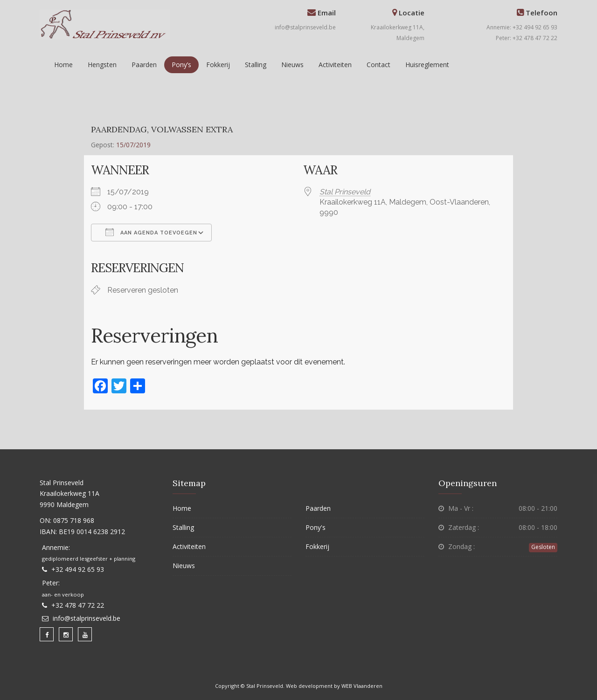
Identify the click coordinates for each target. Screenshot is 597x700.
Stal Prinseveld (345, 192)
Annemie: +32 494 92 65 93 (522, 27)
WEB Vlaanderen (362, 686)
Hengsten (102, 65)
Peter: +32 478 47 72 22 (527, 38)
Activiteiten (335, 65)
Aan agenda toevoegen (151, 232)
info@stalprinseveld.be (305, 27)
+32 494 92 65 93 (78, 569)
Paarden (144, 65)
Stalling (256, 65)
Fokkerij (218, 65)
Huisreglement (427, 65)
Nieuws (292, 65)
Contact (378, 65)
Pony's (316, 527)
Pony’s (181, 65)
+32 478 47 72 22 (78, 605)
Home (63, 65)
